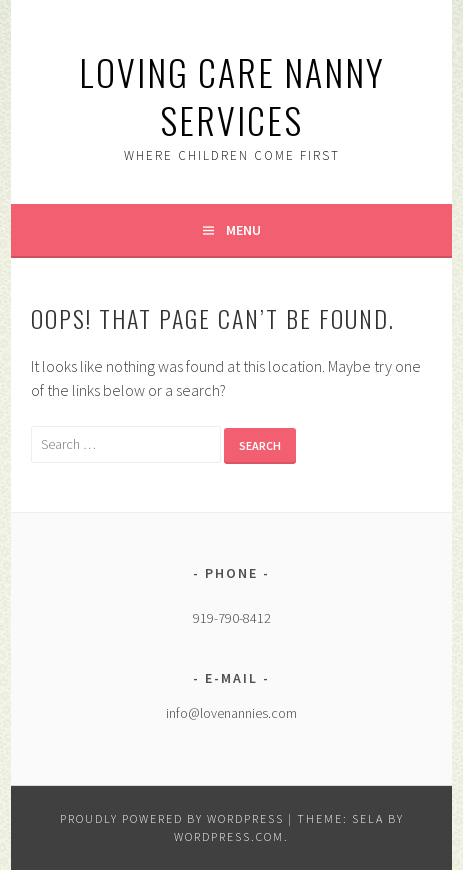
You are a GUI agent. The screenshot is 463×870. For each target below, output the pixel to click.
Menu (243, 230)
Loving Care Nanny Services (232, 95)
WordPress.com (229, 836)
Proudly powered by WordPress (172, 818)
